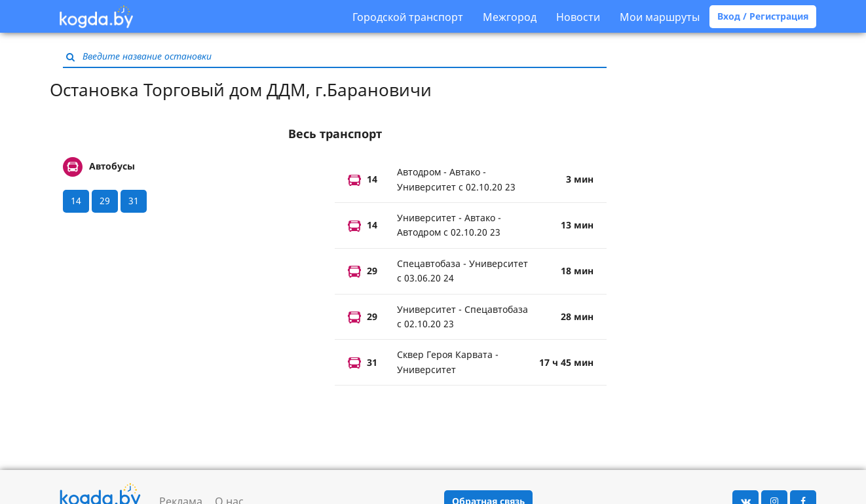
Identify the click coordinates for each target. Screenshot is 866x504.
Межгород (510, 17)
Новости (578, 17)
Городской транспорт (408, 17)
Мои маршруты (660, 17)
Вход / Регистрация (763, 16)
